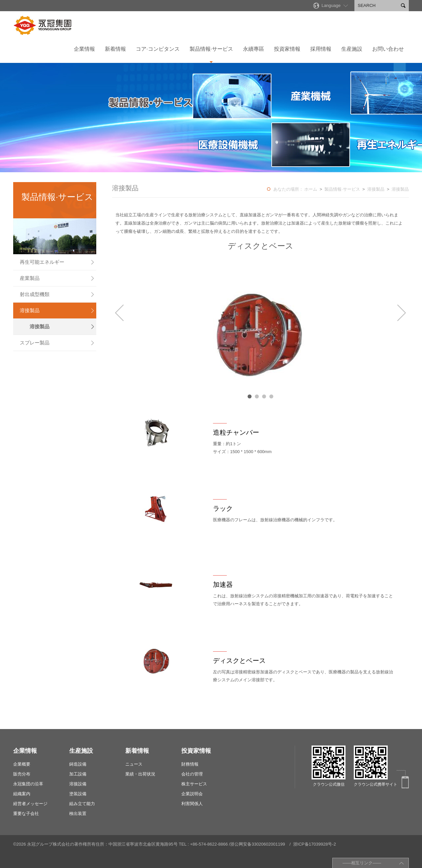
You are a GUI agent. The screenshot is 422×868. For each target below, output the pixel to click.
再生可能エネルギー (57, 262)
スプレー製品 (57, 343)
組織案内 (22, 794)
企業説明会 (192, 794)
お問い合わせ (388, 49)
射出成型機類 (57, 294)
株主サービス (194, 784)
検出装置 (78, 814)
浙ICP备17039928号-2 (315, 844)
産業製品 (57, 278)
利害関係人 (192, 804)
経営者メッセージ (30, 804)
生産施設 (352, 49)
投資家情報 (287, 49)
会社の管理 (192, 774)
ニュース (134, 764)
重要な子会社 (26, 814)
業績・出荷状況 (140, 774)
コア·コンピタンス (158, 49)
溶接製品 (57, 311)
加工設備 (78, 774)
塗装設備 (78, 794)
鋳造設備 (78, 764)
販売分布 (22, 774)
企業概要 (22, 764)
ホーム (311, 189)
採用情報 (321, 49)
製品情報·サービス (211, 49)
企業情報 (84, 49)
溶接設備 (78, 784)
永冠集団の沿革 (28, 784)
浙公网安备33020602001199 (257, 844)
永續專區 (254, 49)
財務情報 (190, 764)
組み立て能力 (82, 804)
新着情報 (115, 49)
